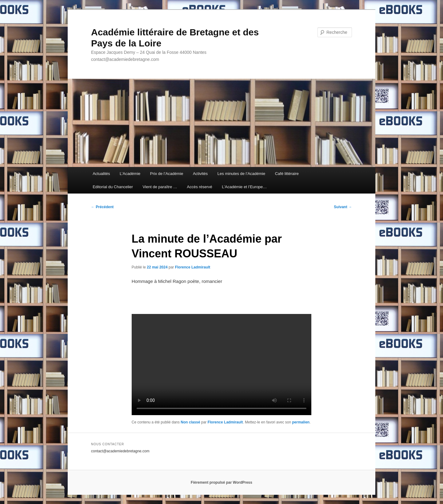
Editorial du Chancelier (113, 187)
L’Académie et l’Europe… (244, 187)
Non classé (190, 422)
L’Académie (130, 174)
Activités (200, 174)
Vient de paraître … (160, 187)
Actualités (101, 174)
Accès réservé (199, 187)
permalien (301, 422)
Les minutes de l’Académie (241, 174)
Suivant (343, 207)
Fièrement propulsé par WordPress (221, 482)
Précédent (102, 207)
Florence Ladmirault (193, 267)
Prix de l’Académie (167, 174)
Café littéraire (287, 174)
